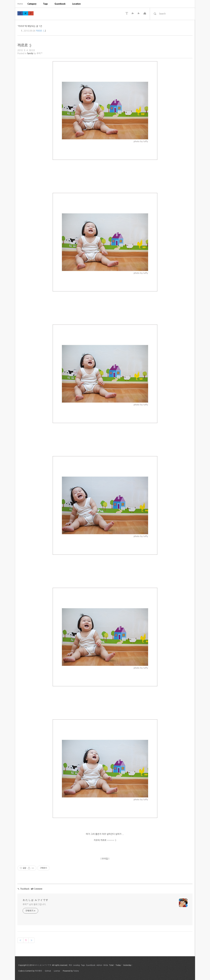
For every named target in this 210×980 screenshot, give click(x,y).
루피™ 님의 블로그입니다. (34, 904)
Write (106, 965)
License (57, 971)
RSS (71, 965)
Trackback (25, 889)
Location (76, 4)
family (30, 53)
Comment (38, 889)
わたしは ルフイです (35, 900)
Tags (46, 4)
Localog (76, 965)
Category (32, 4)
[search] (175, 14)
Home (20, 4)
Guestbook (60, 4)
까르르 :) (40, 31)
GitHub (48, 971)
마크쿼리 (39, 971)
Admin (99, 965)
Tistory (76, 971)
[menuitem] (32, 4)
